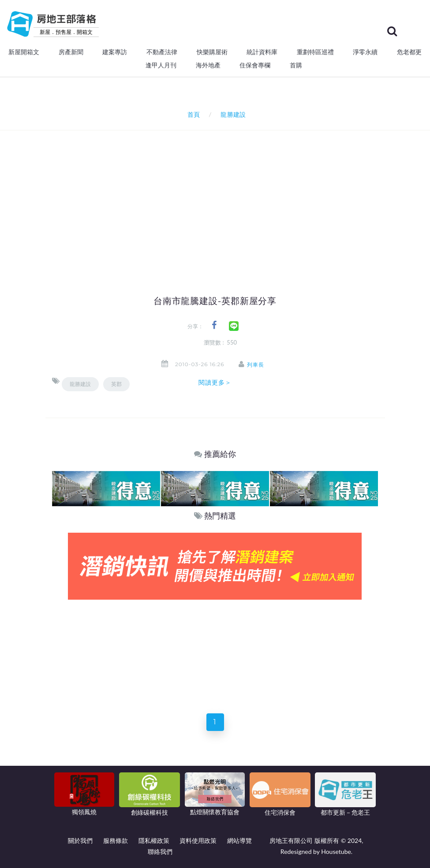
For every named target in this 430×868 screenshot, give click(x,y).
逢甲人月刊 (161, 65)
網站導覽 (239, 840)
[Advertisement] (241, 197)
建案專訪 (115, 52)
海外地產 (208, 65)
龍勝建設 (80, 384)
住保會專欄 (255, 65)
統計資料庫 (262, 52)
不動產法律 (162, 52)
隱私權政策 (154, 840)
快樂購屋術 (212, 52)
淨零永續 (365, 52)
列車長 (256, 365)
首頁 (192, 114)
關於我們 (80, 840)
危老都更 (409, 52)
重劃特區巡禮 (315, 52)
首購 (296, 65)
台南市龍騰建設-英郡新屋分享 (215, 301)
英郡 (116, 384)
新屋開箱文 (24, 52)
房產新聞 (71, 52)
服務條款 (116, 840)
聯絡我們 (160, 851)
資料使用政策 (198, 840)
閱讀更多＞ (215, 382)
